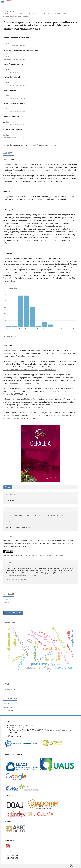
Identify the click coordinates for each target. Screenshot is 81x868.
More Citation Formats (17, 580)
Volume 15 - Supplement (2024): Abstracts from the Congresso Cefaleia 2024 (35, 14)
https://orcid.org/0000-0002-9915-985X (14, 59)
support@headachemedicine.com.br (23, 725)
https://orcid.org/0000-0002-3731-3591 (14, 46)
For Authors (8, 707)
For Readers (8, 704)
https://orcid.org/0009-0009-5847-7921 (14, 98)
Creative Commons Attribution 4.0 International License (43, 555)
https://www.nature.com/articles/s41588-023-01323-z (23, 408)
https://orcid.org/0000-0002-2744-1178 (14, 138)
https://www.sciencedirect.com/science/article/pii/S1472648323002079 (30, 370)
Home (6, 11)
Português (7, 603)
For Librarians (8, 710)
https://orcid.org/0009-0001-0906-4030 (15, 125)
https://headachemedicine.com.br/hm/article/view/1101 (23, 575)
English (6, 599)
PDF (8, 487)
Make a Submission (13, 613)
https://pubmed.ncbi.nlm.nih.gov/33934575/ (25, 383)
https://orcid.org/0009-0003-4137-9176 (14, 112)
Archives (14, 11)
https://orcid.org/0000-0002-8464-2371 (14, 72)
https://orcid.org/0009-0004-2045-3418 (15, 85)
